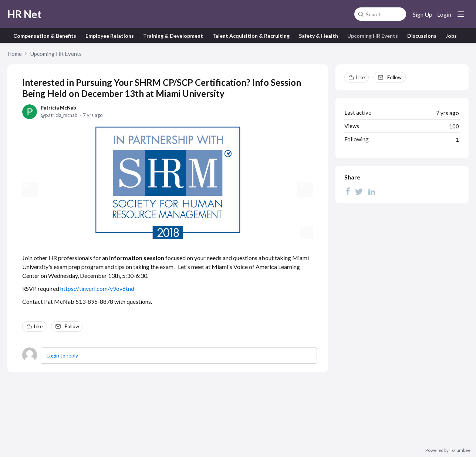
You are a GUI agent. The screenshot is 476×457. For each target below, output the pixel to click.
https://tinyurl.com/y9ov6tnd (97, 288)
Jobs (451, 36)
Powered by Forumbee (448, 450)
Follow (72, 326)
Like (38, 326)
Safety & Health (318, 36)
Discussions (422, 36)
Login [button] (444, 14)
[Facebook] (348, 191)
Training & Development (173, 36)
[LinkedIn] (372, 191)
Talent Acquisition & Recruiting (251, 36)
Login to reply (62, 355)
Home (15, 54)
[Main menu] (461, 14)
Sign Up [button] (423, 14)
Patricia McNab (58, 108)
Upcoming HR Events (373, 36)
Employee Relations (110, 36)
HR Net (24, 14)
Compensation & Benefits (45, 36)
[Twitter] (359, 191)
